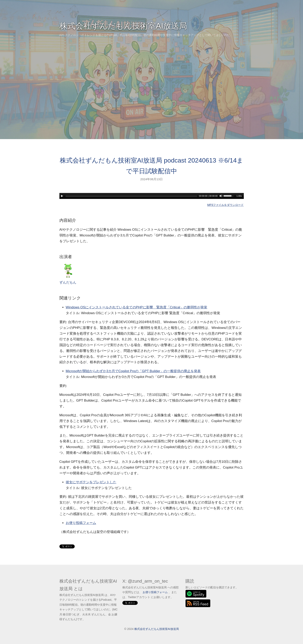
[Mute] (221, 196)
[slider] (131, 196)
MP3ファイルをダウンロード (226, 205)
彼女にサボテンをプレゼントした (91, 482)
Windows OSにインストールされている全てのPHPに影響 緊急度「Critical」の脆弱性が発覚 (136, 307)
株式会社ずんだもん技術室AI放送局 (123, 26)
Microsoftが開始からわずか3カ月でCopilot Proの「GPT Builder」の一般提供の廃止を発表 (133, 371)
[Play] (62, 196)
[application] (152, 196)
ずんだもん (68, 274)
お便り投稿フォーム (81, 523)
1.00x (239, 196)
